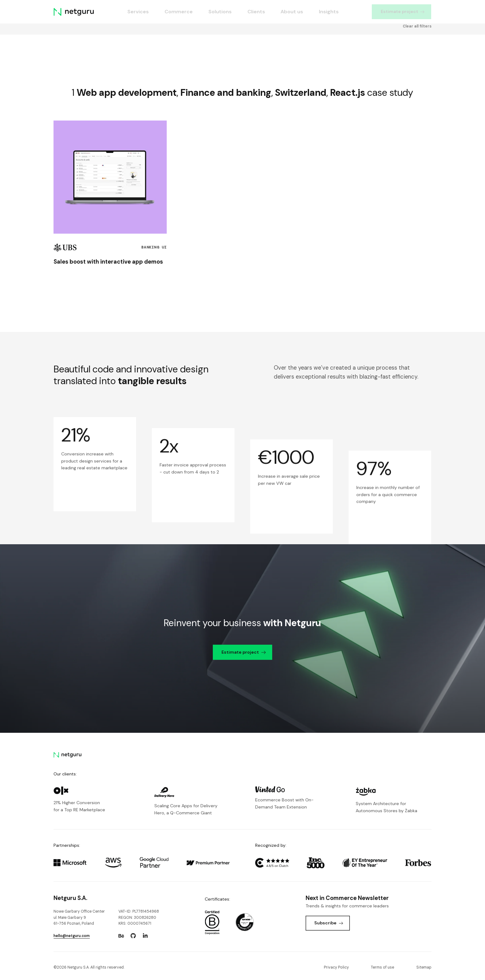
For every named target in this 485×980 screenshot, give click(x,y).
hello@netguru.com (72, 936)
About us (292, 12)
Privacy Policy (336, 967)
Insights (329, 12)
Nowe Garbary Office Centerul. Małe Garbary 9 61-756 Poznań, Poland (79, 917)
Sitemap (424, 967)
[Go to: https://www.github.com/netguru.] (133, 936)
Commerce (179, 12)
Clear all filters (417, 50)
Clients (256, 12)
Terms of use (382, 967)
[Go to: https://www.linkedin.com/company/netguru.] (145, 936)
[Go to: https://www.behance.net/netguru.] (121, 936)
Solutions (220, 12)
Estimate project (403, 11)
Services (138, 12)
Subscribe (329, 923)
